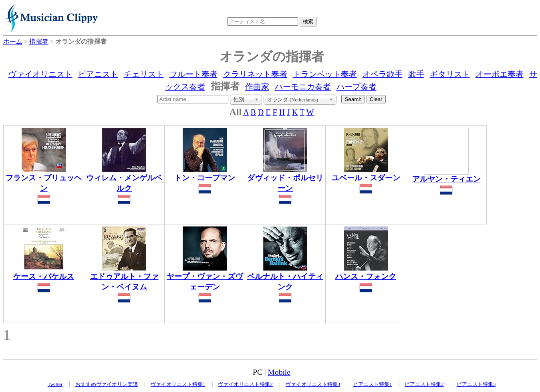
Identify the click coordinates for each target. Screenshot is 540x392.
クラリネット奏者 (255, 74)
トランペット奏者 (325, 74)
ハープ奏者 (357, 87)
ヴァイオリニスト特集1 (178, 384)
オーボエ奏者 (500, 74)
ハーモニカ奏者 (303, 87)
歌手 (416, 74)
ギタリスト (450, 74)
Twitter (55, 384)
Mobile (279, 372)
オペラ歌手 (383, 74)
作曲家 (257, 87)
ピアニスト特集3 (476, 384)
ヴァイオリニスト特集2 (245, 384)
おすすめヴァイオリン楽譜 (107, 384)
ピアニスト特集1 (373, 384)
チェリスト (144, 74)
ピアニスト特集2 (424, 384)
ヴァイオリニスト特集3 (313, 384)
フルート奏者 (193, 74)
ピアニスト (98, 74)
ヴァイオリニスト (40, 74)
